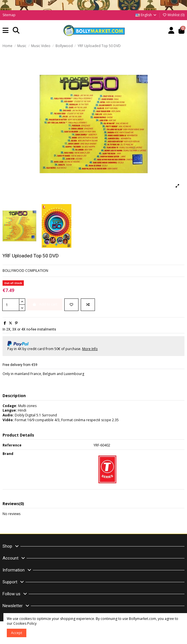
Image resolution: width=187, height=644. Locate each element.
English (146, 15)
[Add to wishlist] (71, 305)
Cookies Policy (25, 623)
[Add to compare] (88, 305)
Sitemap (9, 15)
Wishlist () (173, 15)
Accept (17, 633)
